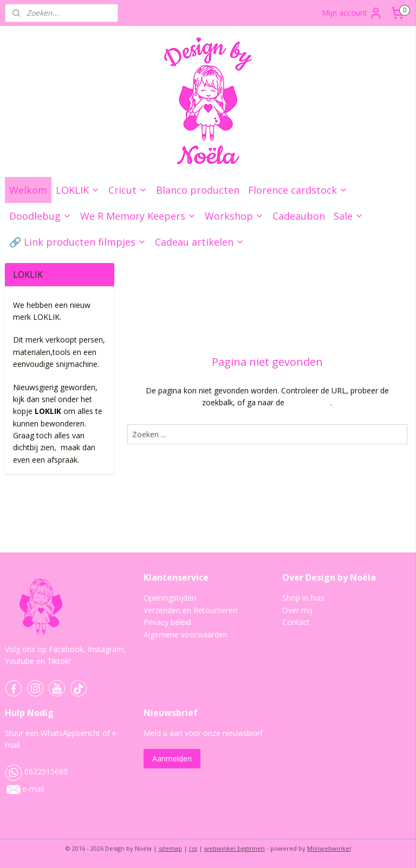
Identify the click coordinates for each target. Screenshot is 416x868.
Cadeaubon (299, 216)
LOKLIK (78, 190)
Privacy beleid (167, 622)
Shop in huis (303, 598)
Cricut (128, 190)
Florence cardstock (298, 190)
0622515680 (36, 771)
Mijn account (352, 13)
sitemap (170, 848)
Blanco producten (198, 190)
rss (193, 848)
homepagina (309, 403)
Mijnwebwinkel (329, 848)
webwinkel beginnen (235, 848)
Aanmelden (172, 758)
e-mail (33, 789)
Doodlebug (40, 216)
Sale (349, 216)
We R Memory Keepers (138, 216)
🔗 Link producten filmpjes (78, 242)
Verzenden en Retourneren (190, 610)
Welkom (28, 190)
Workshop (234, 216)
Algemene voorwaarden (186, 634)
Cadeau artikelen (200, 242)
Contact (296, 622)
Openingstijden (170, 598)
